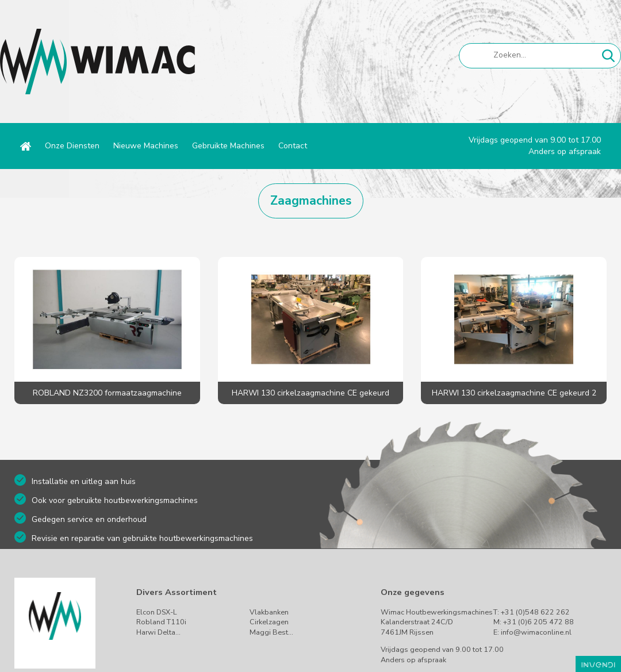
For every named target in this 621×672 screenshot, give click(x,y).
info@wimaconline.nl (536, 632)
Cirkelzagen (269, 622)
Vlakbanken (269, 612)
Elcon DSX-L (157, 612)
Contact (293, 146)
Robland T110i (161, 622)
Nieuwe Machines (146, 146)
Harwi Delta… (158, 632)
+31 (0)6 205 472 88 (538, 622)
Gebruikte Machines (228, 146)
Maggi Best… (271, 632)
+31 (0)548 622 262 (535, 612)
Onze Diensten (72, 146)
